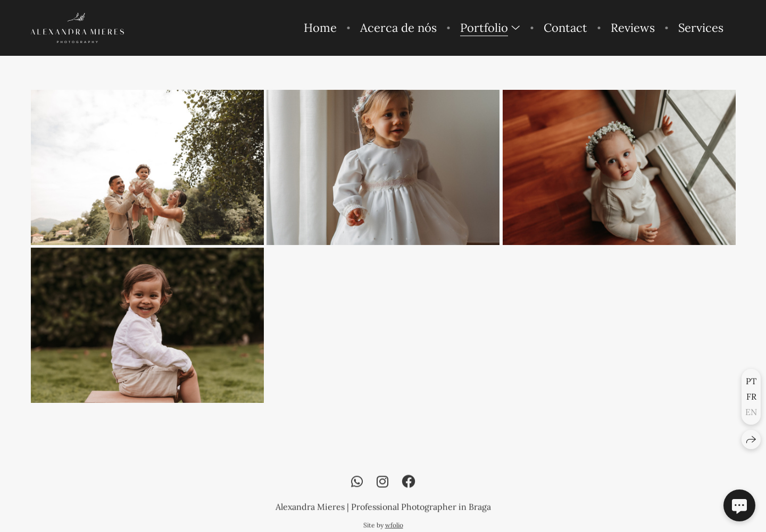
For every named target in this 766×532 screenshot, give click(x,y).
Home (320, 28)
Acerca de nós (398, 28)
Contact (565, 28)
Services (701, 28)
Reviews (633, 28)
